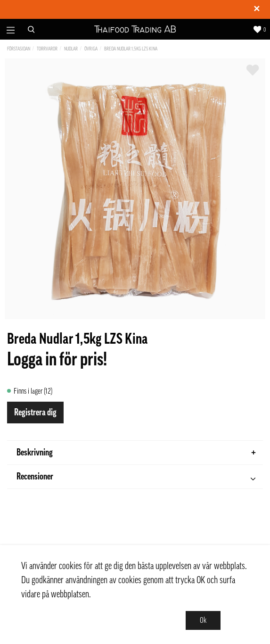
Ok (203, 620)
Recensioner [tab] (136, 478)
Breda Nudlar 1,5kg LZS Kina (131, 49)
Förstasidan (19, 49)
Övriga (91, 49)
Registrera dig (35, 413)
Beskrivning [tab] (136, 453)
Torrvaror (47, 49)
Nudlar (71, 49)
